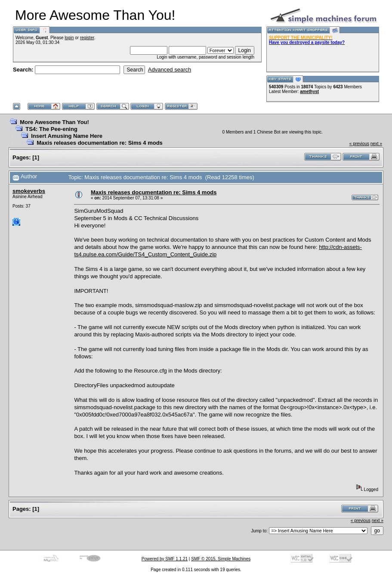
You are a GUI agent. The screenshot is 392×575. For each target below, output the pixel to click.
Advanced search (170, 70)
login (69, 38)
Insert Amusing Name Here (67, 136)
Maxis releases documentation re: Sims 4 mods (100, 143)
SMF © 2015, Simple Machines (221, 559)
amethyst (309, 92)
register (87, 38)
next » (376, 144)
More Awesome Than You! (54, 122)
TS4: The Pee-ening (51, 129)
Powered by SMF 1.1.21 (165, 559)
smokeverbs (29, 191)
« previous (359, 144)
